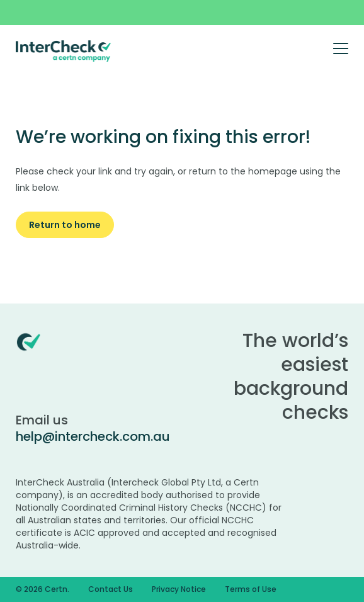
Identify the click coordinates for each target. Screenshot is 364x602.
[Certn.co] (64, 50)
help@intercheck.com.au (93, 436)
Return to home (65, 225)
